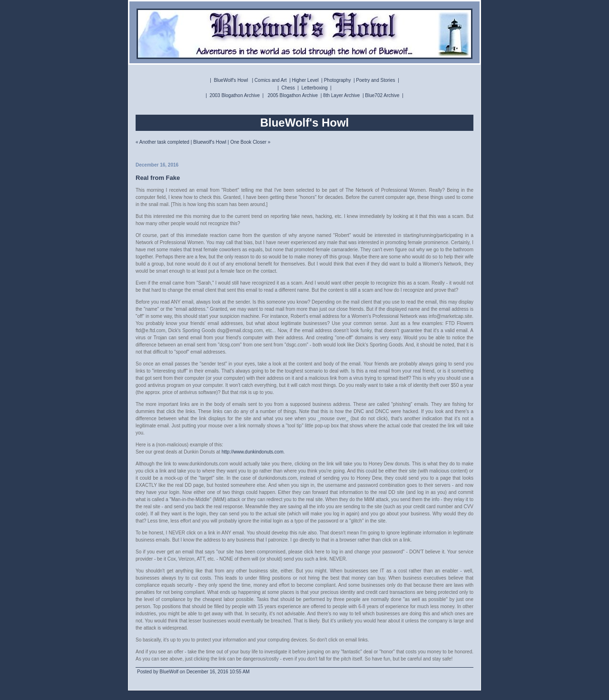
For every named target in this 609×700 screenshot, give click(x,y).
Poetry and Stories (375, 80)
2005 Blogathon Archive (293, 95)
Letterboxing (315, 88)
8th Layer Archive (341, 95)
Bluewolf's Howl (210, 142)
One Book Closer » (250, 142)
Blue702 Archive (382, 95)
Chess (288, 88)
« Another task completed (162, 142)
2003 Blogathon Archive (235, 95)
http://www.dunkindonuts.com (253, 452)
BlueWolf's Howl (231, 80)
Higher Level (305, 80)
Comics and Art (271, 80)
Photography (338, 80)
